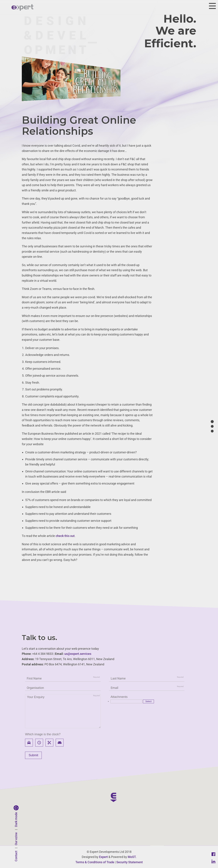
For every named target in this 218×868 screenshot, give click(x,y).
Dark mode (16, 820)
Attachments (119, 697)
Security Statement (130, 862)
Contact (16, 856)
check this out (65, 536)
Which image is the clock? (43, 734)
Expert (103, 857)
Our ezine (16, 839)
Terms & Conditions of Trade (95, 862)
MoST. (132, 857)
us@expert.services (78, 654)
